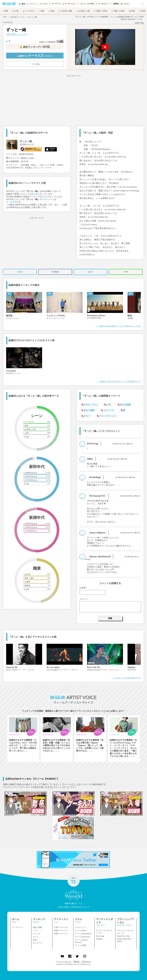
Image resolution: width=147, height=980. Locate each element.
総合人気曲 (37, 927)
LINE (126, 272)
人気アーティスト (61, 927)
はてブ (90, 272)
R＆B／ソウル (27, 158)
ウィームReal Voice (82, 937)
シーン (36, 930)
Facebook (55, 272)
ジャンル (37, 934)
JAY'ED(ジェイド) (17, 17)
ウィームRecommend (83, 934)
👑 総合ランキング (35, 47)
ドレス (36, 937)
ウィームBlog (80, 930)
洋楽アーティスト (61, 934)
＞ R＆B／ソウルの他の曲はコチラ (126, 678)
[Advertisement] (73, 100)
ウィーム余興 (80, 945)
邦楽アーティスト (61, 930)
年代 (35, 940)
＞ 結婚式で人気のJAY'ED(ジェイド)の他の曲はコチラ (118, 381)
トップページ (17, 927)
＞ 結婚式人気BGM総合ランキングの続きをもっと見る (118, 326)
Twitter (20, 272)
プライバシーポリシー (64, 962)
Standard (99, 939)
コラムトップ (80, 927)
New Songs (100, 936)
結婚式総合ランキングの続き (24, 285)
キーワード (37, 943)
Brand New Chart (123, 936)
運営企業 (76, 962)
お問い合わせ (86, 962)
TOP (5, 17)
